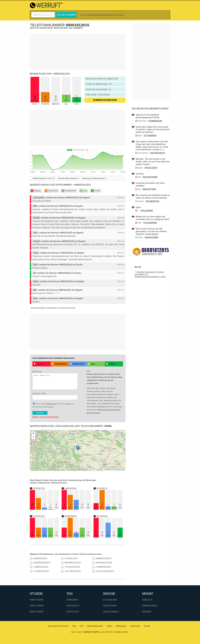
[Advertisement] (78, 52)
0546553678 (72, 600)
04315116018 (151, 168)
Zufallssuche (135, 626)
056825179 (147, 600)
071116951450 (110, 600)
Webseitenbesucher (95, 626)
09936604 (147, 612)
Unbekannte (77, 364)
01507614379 (73, 612)
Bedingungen (51, 404)
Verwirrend (59, 364)
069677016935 (37, 600)
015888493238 (155, 121)
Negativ (39, 364)
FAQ (82, 626)
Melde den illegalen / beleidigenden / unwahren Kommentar (53, 308)
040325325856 (151, 237)
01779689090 (150, 136)
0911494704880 (150, 177)
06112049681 (147, 211)
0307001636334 (157, 153)
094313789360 (110, 606)
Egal (92, 364)
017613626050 (150, 223)
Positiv (111, 364)
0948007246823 (149, 606)
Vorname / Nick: (55, 396)
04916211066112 (111, 612)
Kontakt (147, 626)
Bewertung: (55, 380)
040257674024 (149, 189)
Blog (74, 626)
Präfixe (109, 626)
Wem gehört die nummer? (58, 626)
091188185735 (152, 201)
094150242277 (73, 606)
